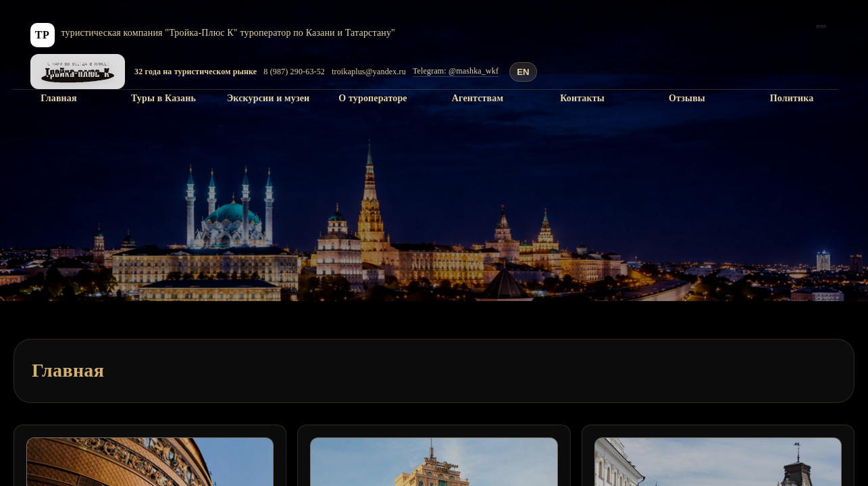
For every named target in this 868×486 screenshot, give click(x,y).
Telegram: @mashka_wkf (456, 71)
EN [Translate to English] (523, 72)
